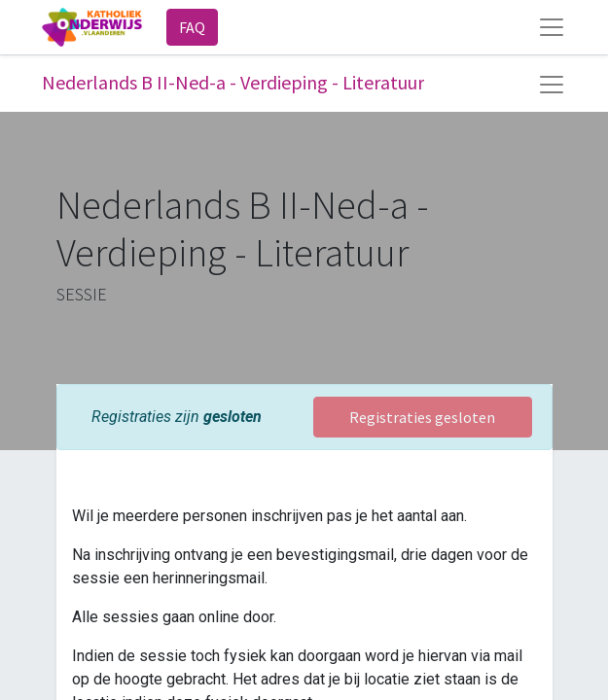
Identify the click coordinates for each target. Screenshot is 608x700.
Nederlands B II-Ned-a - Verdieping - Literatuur (233, 82)
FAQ (192, 27)
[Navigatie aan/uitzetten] (552, 85)
